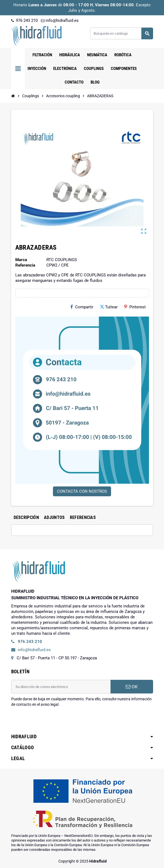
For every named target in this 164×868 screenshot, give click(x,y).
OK (132, 687)
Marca (21, 260)
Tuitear (109, 307)
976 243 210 (24, 20)
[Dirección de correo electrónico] (61, 687)
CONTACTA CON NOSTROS (82, 491)
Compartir (82, 307)
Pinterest (135, 307)
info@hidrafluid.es (60, 20)
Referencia (25, 265)
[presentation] (53, 721)
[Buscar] (121, 33)
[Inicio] (13, 96)
